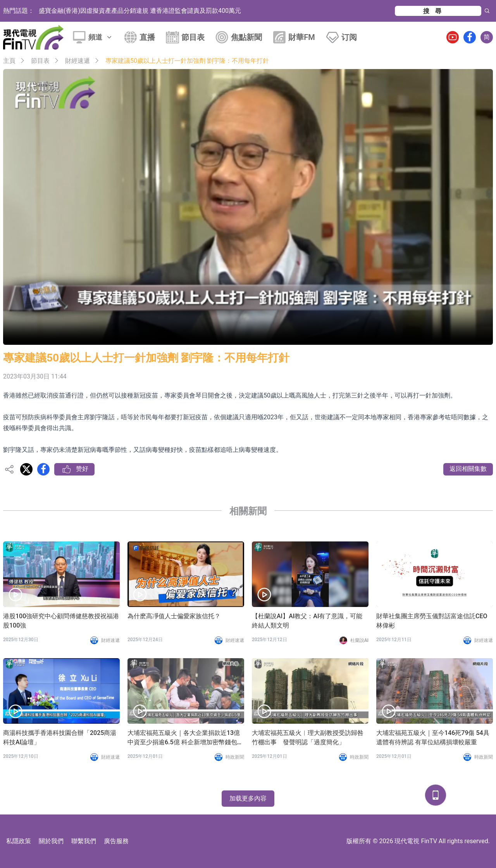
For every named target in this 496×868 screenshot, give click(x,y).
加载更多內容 (248, 798)
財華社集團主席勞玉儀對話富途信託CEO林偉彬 (432, 621)
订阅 (349, 37)
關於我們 (51, 841)
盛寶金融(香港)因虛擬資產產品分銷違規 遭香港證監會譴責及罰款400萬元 (140, 11)
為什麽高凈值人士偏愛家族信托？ (174, 616)
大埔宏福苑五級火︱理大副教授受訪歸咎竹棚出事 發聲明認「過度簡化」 (308, 737)
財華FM (302, 37)
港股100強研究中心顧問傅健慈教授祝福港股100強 (61, 621)
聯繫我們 (84, 841)
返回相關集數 (468, 469)
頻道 (101, 37)
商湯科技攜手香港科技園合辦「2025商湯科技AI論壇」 (60, 737)
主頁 (9, 61)
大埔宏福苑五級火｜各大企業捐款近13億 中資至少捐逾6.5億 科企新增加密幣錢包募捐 (185, 738)
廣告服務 (116, 841)
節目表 (193, 37)
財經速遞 (77, 61)
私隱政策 (19, 841)
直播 (147, 37)
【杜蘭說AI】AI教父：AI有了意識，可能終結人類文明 (307, 621)
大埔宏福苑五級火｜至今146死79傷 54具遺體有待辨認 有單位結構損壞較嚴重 (433, 737)
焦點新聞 (246, 37)
